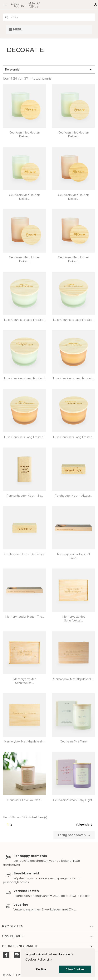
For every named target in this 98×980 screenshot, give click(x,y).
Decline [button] (41, 969)
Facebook (6, 955)
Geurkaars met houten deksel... (24, 134)
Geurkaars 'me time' (74, 742)
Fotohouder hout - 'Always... (73, 496)
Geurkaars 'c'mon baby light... (73, 800)
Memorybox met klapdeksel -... (73, 679)
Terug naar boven (74, 835)
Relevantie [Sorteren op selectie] (49, 70)
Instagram (17, 955)
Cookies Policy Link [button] (39, 959)
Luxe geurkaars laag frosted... (25, 320)
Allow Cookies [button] (75, 969)
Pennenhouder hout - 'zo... (25, 496)
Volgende (85, 825)
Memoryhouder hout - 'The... (24, 617)
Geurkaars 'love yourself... (25, 800)
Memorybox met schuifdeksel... (74, 619)
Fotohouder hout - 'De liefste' (24, 554)
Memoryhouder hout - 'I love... (73, 556)
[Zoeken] (49, 17)
